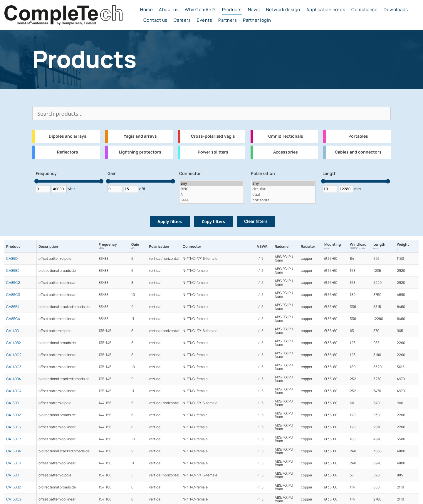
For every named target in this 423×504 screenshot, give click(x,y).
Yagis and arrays (140, 136)
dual (283, 194)
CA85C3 (13, 295)
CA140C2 (14, 355)
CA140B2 (14, 343)
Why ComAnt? (200, 10)
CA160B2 (14, 487)
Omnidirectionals (286, 136)
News (254, 10)
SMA (211, 200)
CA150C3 (14, 439)
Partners (228, 20)
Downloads (396, 10)
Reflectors (68, 152)
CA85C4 (13, 319)
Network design (283, 10)
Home (146, 10)
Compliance (364, 10)
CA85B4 (13, 307)
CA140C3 (14, 367)
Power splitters (213, 152)
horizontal (283, 200)
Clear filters (256, 221)
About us (169, 10)
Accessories (286, 152)
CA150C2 (14, 427)
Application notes (326, 10)
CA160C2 (14, 499)
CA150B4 (14, 451)
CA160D (13, 475)
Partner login (257, 20)
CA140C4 (14, 391)
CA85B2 (13, 271)
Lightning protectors (140, 152)
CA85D (12, 259)
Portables (358, 136)
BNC (211, 189)
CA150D (13, 403)
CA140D (13, 331)
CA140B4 (14, 379)
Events (204, 20)
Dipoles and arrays (68, 136)
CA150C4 (14, 463)
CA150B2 (14, 415)
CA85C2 (13, 283)
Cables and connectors (358, 152)
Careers (182, 20)
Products (232, 10)
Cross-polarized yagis (213, 136)
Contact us (155, 20)
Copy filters (213, 221)
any (211, 183)
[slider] (37, 181)
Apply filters (170, 221)
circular (283, 189)
